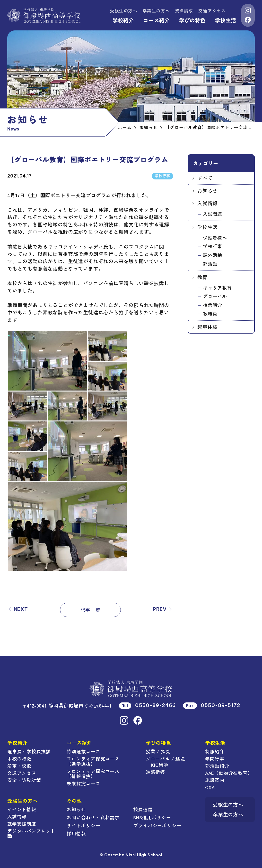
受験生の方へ (124, 11)
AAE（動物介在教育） (229, 773)
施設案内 (215, 780)
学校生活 (226, 20)
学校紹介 (123, 20)
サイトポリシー (83, 825)
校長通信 (143, 809)
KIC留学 (160, 765)
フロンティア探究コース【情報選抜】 (93, 774)
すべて (205, 178)
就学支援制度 (22, 824)
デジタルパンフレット (31, 833)
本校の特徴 (19, 759)
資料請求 (184, 11)
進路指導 (155, 772)
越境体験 (207, 327)
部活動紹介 (217, 766)
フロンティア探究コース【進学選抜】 (93, 761)
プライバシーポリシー (157, 825)
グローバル (215, 296)
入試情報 (207, 203)
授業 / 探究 (158, 751)
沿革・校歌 (19, 766)
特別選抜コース (83, 751)
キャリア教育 (217, 287)
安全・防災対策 (24, 780)
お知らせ (207, 191)
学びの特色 (192, 20)
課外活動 (213, 255)
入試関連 (213, 214)
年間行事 (215, 759)
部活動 (210, 264)
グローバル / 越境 (165, 759)
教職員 (210, 313)
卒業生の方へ (156, 11)
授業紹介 (213, 305)
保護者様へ (215, 238)
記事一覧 (90, 610)
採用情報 (76, 833)
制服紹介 (215, 751)
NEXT (18, 609)
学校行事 (213, 246)
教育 (202, 277)
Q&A (210, 787)
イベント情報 (22, 809)
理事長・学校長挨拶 (29, 751)
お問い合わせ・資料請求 (93, 817)
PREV (163, 609)
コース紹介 (157, 20)
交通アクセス (212, 11)
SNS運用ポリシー (152, 817)
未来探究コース (83, 783)
